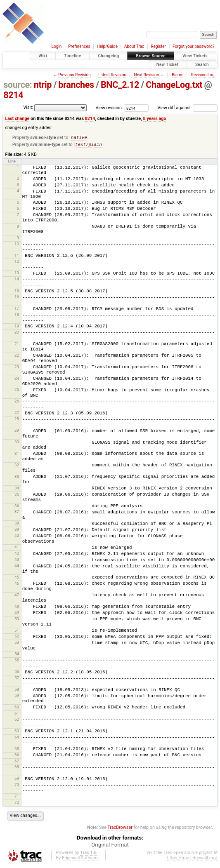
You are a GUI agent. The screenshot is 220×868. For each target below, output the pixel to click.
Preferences (79, 46)
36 (17, 507)
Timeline (73, 56)
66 (17, 756)
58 (17, 691)
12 (17, 263)
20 (17, 334)
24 (17, 380)
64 (17, 739)
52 (17, 638)
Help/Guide (107, 46)
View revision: (109, 108)
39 (17, 531)
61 (17, 715)
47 (17, 596)
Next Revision (147, 75)
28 (17, 420)
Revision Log (203, 75)
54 (17, 655)
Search (202, 65)
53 (17, 644)
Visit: (28, 107)
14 (17, 281)
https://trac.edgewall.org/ (192, 860)
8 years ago (155, 119)
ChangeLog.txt (174, 85)
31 (17, 455)
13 (17, 274)
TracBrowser (120, 829)
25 (17, 391)
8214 (13, 95)
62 (17, 721)
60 (17, 709)
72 (17, 804)
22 (17, 357)
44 (17, 567)
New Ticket (167, 65)
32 (17, 467)
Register (158, 46)
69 (17, 780)
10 (17, 246)
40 (17, 537)
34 (17, 490)
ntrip (43, 85)
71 (17, 798)
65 (17, 750)
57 (17, 679)
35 (17, 496)
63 (17, 733)
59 (17, 697)
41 (17, 549)
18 (17, 316)
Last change (17, 119)
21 (17, 345)
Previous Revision (74, 75)
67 (17, 763)
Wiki (43, 56)
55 (17, 662)
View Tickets (195, 56)
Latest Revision (112, 75)
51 (17, 632)
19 (17, 328)
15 (17, 292)
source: (18, 85)
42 (17, 555)
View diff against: (188, 108)
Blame (177, 75)
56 (17, 673)
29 (17, 432)
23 (17, 368)
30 (17, 443)
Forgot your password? (194, 46)
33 (17, 478)
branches (76, 85)
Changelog (108, 56)
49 (17, 614)
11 (17, 257)
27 (17, 414)
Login (57, 46)
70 (17, 786)
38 (17, 525)
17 (17, 310)
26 (17, 403)
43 (17, 561)
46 (17, 585)
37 (17, 513)
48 (17, 608)
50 (17, 620)
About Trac (134, 46)
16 (17, 298)
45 (17, 579)
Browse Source (151, 56)
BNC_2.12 (120, 85)
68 (17, 768)
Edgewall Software (80, 860)
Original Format (110, 846)
